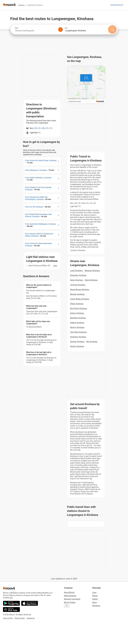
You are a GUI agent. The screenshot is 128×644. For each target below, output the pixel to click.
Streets (95, 599)
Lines (94, 592)
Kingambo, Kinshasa (78, 275)
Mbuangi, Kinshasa (92, 271)
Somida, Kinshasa (77, 342)
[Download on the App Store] (30, 603)
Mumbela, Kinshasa (78, 318)
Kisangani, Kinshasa (78, 337)
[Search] (112, 30)
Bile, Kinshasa (92, 342)
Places (95, 596)
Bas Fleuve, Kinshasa (78, 308)
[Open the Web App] (11, 609)
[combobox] (35, 31)
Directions (96, 606)
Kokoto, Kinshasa (77, 313)
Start (16, 28)
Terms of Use (8, 618)
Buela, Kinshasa (91, 280)
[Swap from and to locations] (60, 30)
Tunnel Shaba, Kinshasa (79, 299)
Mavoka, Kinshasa (77, 294)
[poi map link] (86, 85)
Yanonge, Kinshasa (78, 285)
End (66, 28)
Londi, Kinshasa (76, 271)
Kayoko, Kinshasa (77, 346)
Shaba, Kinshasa (77, 304)
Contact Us (31, 618)
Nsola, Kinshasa (76, 280)
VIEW (55, 266)
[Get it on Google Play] (11, 603)
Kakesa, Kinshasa (77, 323)
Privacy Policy (20, 618)
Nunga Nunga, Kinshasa (80, 289)
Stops (94, 602)
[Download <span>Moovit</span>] (117, 5)
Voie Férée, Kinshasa (78, 332)
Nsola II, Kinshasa (77, 327)
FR (67, 606)
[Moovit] (9, 5)
